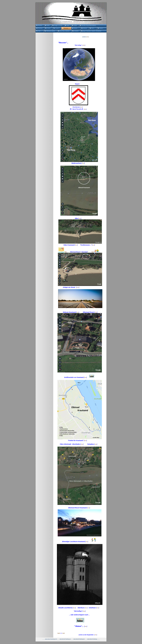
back (58, 633)
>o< (87, 37)
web (65, 252)
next (64, 633)
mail (92, 252)
